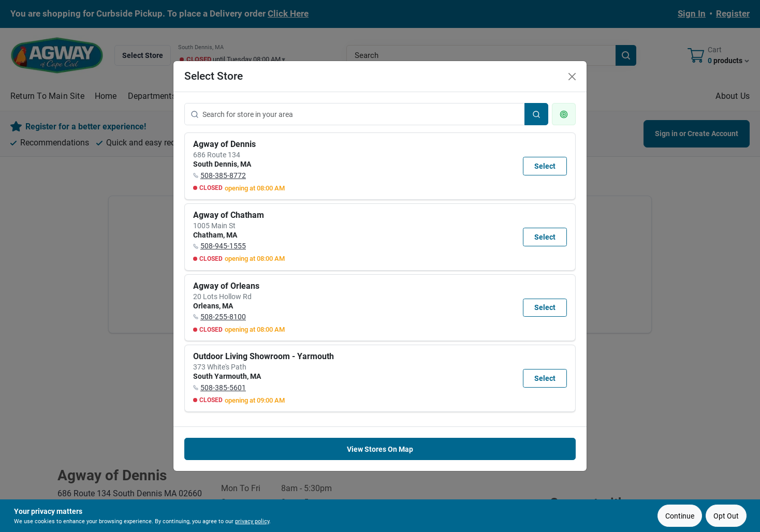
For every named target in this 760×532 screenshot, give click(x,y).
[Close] (572, 77)
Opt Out (726, 516)
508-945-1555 (223, 246)
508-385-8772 (223, 175)
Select (545, 166)
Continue (680, 516)
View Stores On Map (380, 449)
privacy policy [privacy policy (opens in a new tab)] (252, 521)
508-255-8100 (223, 317)
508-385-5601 (223, 388)
